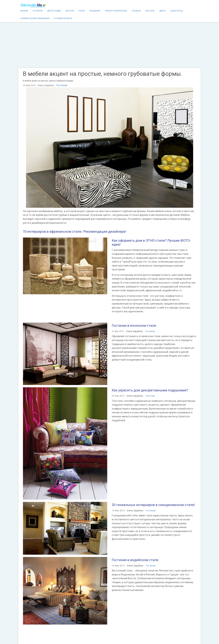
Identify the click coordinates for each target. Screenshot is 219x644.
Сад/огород (176, 11)
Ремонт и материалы (116, 11)
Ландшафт (95, 11)
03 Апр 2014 (118, 396)
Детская (70, 11)
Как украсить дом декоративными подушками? (150, 390)
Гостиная (38, 11)
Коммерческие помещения (35, 18)
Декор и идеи (54, 11)
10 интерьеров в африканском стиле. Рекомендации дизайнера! (74, 232)
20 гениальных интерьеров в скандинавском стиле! (153, 505)
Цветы (162, 11)
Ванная (24, 11)
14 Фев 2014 (118, 510)
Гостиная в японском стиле (134, 326)
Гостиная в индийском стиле (135, 560)
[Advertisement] (109, 45)
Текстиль (150, 11)
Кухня (82, 11)
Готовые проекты (63, 18)
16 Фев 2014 (118, 566)
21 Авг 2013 (118, 331)
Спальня (136, 11)
